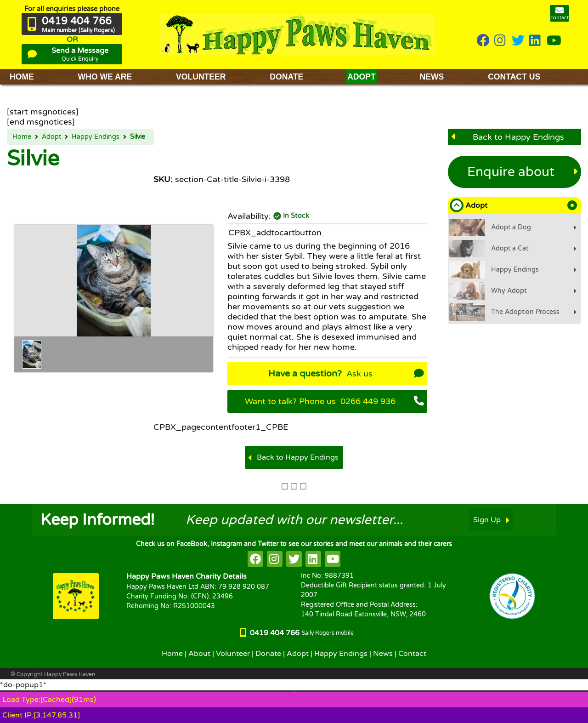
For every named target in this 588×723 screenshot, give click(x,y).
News (383, 654)
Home (22, 137)
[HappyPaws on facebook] (255, 559)
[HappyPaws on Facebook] (483, 41)
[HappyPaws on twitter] (518, 41)
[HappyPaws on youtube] (554, 41)
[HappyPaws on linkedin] (536, 41)
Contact (412, 654)
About (199, 654)
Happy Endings (96, 137)
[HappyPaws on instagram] (501, 41)
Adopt (51, 137)
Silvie (138, 137)
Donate (268, 654)
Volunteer (233, 654)
